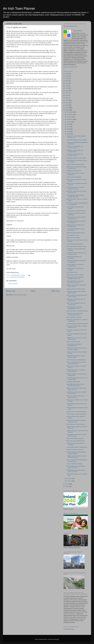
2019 (67, 88)
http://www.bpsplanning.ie (71, 26)
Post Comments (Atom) (20, 295)
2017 (67, 93)
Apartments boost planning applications (74, 257)
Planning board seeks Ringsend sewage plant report (75, 196)
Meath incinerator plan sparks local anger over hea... (76, 389)
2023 (67, 78)
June (68, 127)
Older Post (55, 291)
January (69, 481)
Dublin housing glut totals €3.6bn (76, 233)
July (68, 124)
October (69, 117)
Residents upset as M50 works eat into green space (76, 253)
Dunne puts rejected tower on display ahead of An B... (77, 327)
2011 (67, 103)
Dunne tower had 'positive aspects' (76, 360)
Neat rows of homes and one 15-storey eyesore (76, 397)
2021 (67, 83)
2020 (67, 86)
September (70, 119)
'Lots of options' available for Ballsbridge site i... (74, 345)
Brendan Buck (78, 31)
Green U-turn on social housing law (76, 412)
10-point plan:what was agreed (75, 275)
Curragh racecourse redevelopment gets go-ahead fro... (76, 453)
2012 (67, 100)
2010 (67, 105)
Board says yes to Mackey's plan (76, 441)
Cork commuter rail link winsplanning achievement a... (77, 461)
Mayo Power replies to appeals (75, 438)
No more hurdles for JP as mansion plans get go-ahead (76, 363)
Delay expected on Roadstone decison (77, 311)
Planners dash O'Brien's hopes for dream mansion (76, 371)
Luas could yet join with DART (75, 244)
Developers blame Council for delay (76, 246)
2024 (67, 76)
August (69, 122)
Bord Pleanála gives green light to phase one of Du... (76, 467)
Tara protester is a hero (73, 235)
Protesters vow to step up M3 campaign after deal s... (75, 314)
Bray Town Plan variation (73, 238)
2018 (67, 91)
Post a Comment (13, 284)
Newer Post (11, 291)
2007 (67, 484)
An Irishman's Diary (72, 272)
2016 (67, 95)
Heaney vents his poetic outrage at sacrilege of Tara (76, 421)
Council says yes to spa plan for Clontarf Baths (75, 265)
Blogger (57, 639)
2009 (67, 108)
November (70, 115)
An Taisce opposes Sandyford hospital (77, 324)
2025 (67, 74)
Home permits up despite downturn (76, 211)
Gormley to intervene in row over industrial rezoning (76, 188)
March (69, 134)
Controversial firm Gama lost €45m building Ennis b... (76, 218)
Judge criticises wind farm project (76, 289)
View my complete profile (70, 67)
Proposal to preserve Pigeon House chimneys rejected (76, 349)
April (68, 131)
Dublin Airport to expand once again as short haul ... (76, 168)
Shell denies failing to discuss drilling (77, 140)
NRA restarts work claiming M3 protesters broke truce (75, 278)
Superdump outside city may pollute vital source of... (76, 393)
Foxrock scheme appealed (74, 177)
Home (33, 291)
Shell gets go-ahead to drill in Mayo (76, 158)
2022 (67, 81)
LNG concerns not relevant (74, 317)
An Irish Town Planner (19, 9)
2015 (67, 98)
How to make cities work (73, 342)
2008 (67, 110)
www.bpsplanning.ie (69, 629)
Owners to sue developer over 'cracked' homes (75, 147)
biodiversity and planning (17, 277)
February (70, 479)
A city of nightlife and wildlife (74, 464)
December (70, 112)
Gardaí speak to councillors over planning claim (76, 226)
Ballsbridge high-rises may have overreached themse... (75, 385)
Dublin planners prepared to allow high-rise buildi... (76, 357)
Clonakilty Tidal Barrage (73, 382)
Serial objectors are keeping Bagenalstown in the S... (74, 308)
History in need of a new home (75, 450)
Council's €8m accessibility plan (75, 164)
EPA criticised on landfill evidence (76, 424)
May (68, 129)
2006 (67, 486)
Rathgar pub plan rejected (74, 171)
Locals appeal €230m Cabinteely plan (77, 447)
